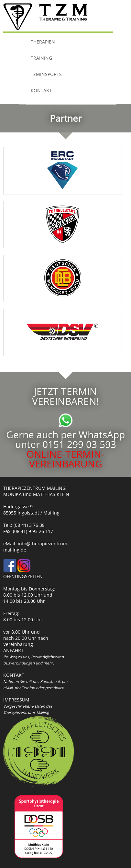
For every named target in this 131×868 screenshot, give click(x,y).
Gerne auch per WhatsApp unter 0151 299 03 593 (65, 434)
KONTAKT (41, 91)
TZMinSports (46, 75)
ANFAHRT (13, 650)
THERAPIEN (43, 42)
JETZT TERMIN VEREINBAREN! (65, 396)
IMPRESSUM (16, 700)
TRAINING (41, 58)
